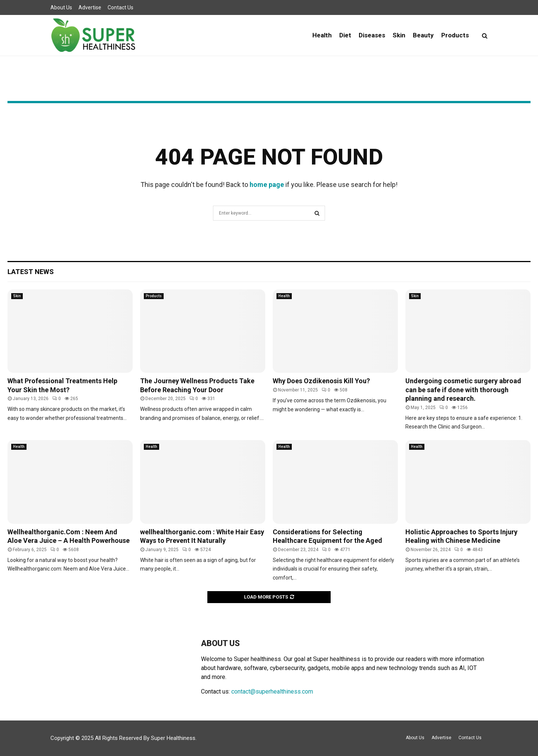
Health (322, 35)
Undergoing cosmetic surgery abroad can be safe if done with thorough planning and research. (463, 390)
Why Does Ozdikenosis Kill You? (321, 381)
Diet (345, 35)
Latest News (31, 272)
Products (455, 35)
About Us (61, 7)
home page (267, 185)
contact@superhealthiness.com (272, 692)
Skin (399, 35)
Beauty (423, 35)
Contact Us (120, 7)
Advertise (90, 7)
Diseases (372, 35)
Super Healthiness (173, 738)
